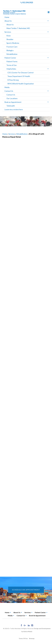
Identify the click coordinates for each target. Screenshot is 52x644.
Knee (9, 36)
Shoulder (10, 39)
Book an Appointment (13, 102)
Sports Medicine (13, 43)
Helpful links (11, 69)
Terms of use (23, 638)
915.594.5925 (27, 2)
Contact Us (9, 91)
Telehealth (11, 106)
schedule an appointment (26, 590)
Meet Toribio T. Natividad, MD (18, 28)
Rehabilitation (12, 54)
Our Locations (12, 98)
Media (7, 87)
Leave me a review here (14, 109)
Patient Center (10, 58)
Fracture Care (12, 47)
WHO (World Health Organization (21, 84)
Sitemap (32, 638)
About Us (8, 21)
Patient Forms (12, 61)
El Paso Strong (13, 80)
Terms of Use (12, 65)
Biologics (10, 50)
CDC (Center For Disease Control (20, 73)
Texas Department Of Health (19, 76)
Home (7, 17)
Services (8, 32)
